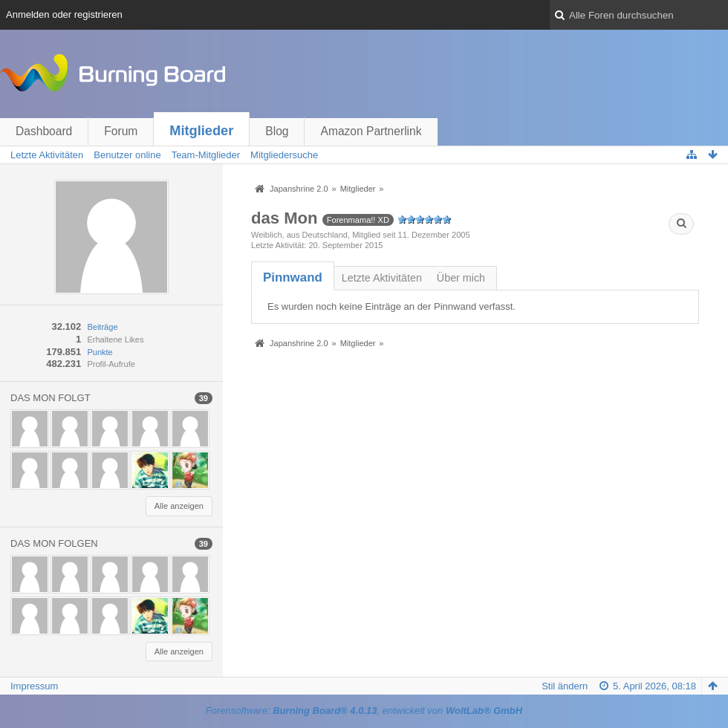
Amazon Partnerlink (371, 131)
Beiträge (102, 327)
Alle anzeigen (179, 506)
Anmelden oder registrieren (64, 14)
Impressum (34, 686)
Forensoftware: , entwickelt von (364, 711)
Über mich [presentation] (461, 278)
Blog (277, 131)
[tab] (293, 277)
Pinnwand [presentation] (293, 277)
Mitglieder (201, 131)
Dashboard (44, 131)
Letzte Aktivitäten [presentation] (382, 278)
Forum (121, 131)
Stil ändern (565, 686)
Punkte (100, 352)
